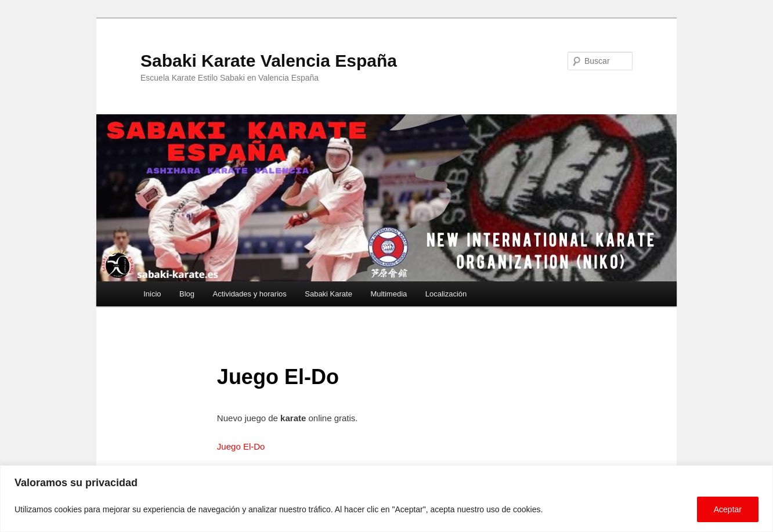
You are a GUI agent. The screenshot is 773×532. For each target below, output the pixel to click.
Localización (446, 294)
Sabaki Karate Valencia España (269, 61)
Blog (187, 294)
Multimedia (389, 294)
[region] (386, 499)
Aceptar (728, 509)
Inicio (152, 294)
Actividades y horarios (250, 294)
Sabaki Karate (328, 294)
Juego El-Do (241, 446)
